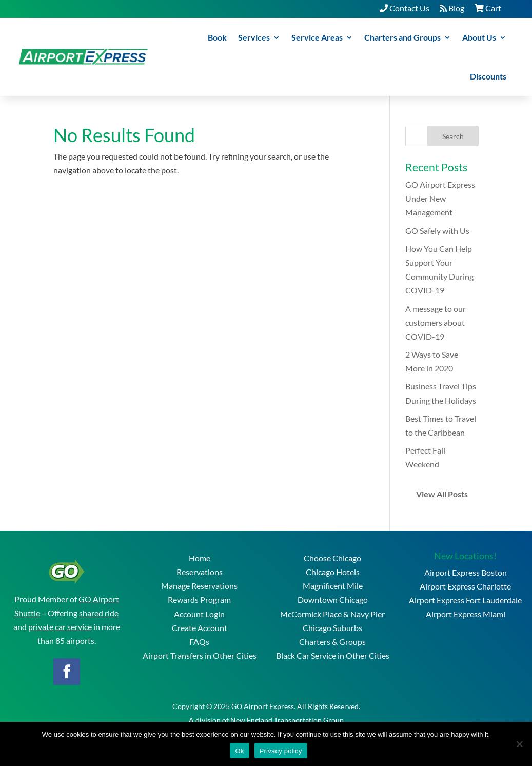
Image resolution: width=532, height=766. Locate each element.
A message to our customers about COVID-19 (436, 322)
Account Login (199, 614)
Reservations (200, 572)
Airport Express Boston (466, 572)
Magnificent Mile (333, 586)
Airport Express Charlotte (465, 586)
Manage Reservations (199, 586)
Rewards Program (199, 600)
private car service (60, 627)
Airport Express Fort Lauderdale (465, 600)
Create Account (200, 628)
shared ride (99, 613)
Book (217, 37)
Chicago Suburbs (332, 628)
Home (200, 558)
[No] (519, 744)
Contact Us (405, 8)
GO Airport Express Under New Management (440, 198)
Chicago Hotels (333, 572)
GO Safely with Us (437, 231)
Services (254, 37)
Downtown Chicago (333, 600)
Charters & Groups (332, 642)
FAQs (199, 642)
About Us (479, 37)
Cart (488, 8)
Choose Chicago (332, 558)
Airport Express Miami (466, 614)
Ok (239, 751)
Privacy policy (281, 751)
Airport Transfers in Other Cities (200, 655)
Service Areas (317, 37)
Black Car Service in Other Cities (333, 655)
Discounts (488, 76)
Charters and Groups (402, 37)
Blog (452, 8)
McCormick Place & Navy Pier (332, 614)
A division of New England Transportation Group (266, 720)
